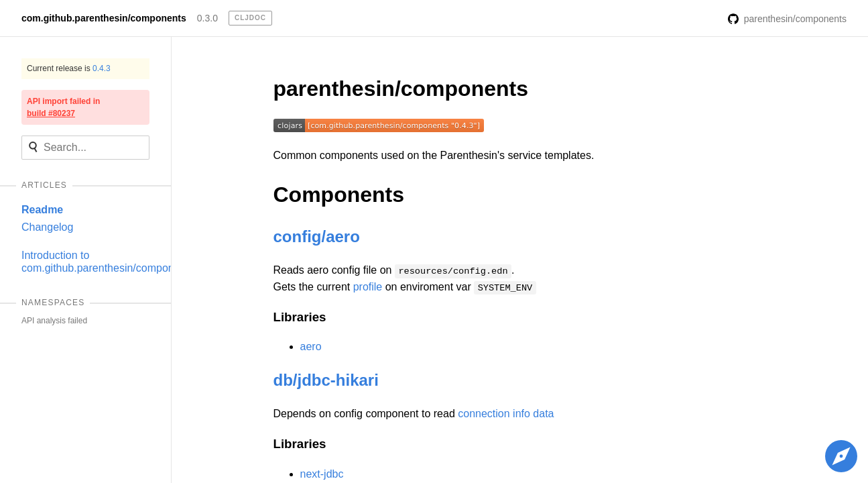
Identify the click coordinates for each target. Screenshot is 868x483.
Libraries (300, 317)
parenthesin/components (401, 89)
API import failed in (63, 107)
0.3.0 (207, 18)
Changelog (47, 227)
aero (311, 346)
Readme (42, 210)
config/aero (317, 236)
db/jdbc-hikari (326, 380)
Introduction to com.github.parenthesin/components (108, 261)
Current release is (69, 68)
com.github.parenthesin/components (104, 18)
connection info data (506, 414)
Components (339, 195)
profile (368, 287)
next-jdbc (322, 474)
